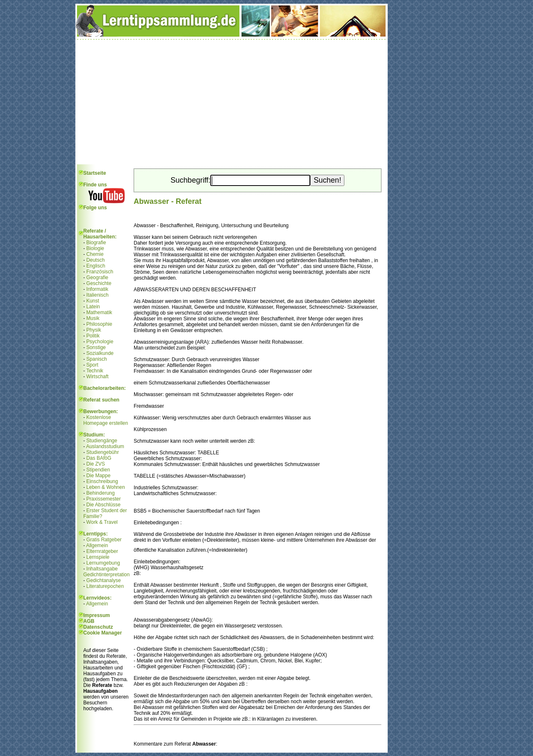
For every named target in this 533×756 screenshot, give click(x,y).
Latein (93, 307)
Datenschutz (98, 627)
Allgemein (97, 545)
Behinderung (100, 493)
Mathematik (99, 312)
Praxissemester (103, 499)
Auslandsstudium (105, 446)
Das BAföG (99, 458)
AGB (89, 621)
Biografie (96, 243)
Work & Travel (102, 522)
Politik (93, 336)
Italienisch (97, 295)
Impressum (97, 615)
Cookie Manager (103, 633)
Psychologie (100, 342)
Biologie (95, 248)
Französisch (100, 272)
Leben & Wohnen (106, 487)
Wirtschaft (97, 377)
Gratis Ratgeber (104, 540)
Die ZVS (96, 464)
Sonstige (96, 347)
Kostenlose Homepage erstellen (106, 420)
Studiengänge (102, 441)
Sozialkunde (100, 353)
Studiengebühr (102, 452)
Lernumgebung (103, 563)
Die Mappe (98, 476)
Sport (92, 365)
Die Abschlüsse (103, 505)
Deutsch (95, 260)
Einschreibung (102, 481)
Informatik (97, 289)
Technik (95, 371)
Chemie (95, 254)
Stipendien (98, 470)
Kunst (93, 301)
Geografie (97, 278)
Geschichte (99, 283)
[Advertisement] (232, 102)
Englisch (96, 266)
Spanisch (96, 359)
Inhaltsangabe (102, 569)
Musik (93, 318)
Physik (93, 330)
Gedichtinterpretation (106, 575)
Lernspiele (98, 557)
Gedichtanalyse (103, 580)
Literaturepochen (105, 586)
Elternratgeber (102, 551)
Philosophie (99, 324)
